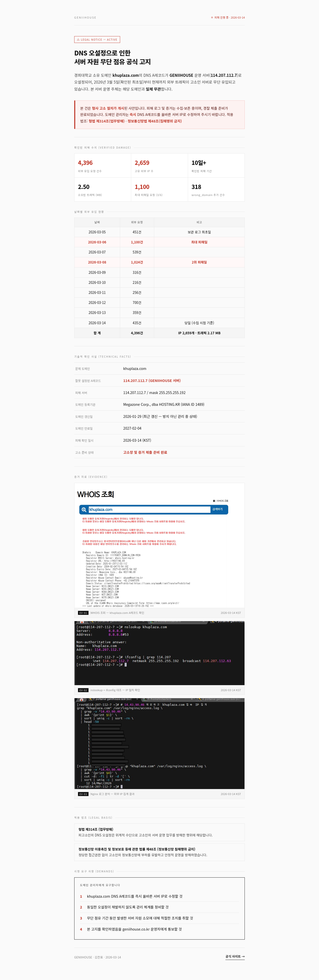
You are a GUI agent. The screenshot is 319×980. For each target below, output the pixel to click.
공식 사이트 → (235, 956)
